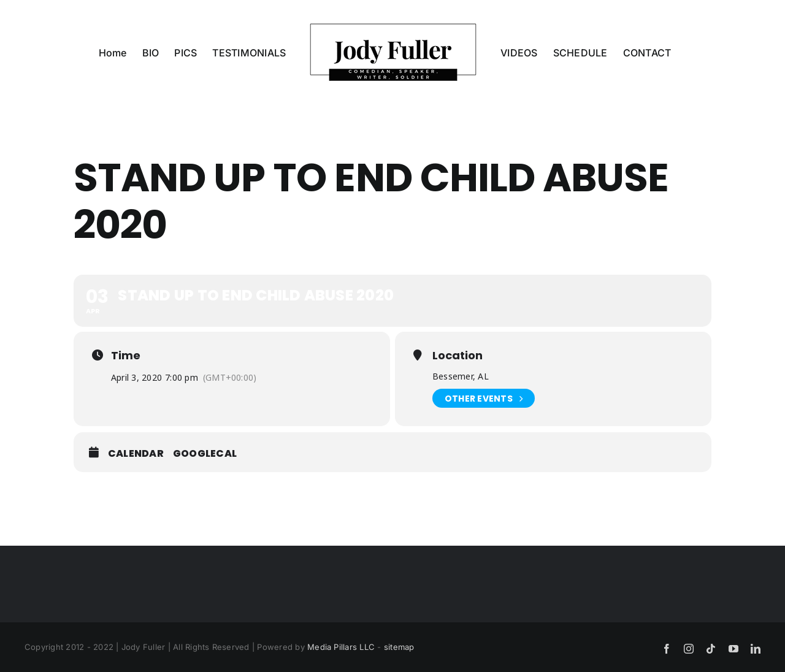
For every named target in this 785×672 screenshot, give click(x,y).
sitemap (399, 647)
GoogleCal (205, 454)
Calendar (136, 454)
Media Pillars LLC (341, 647)
